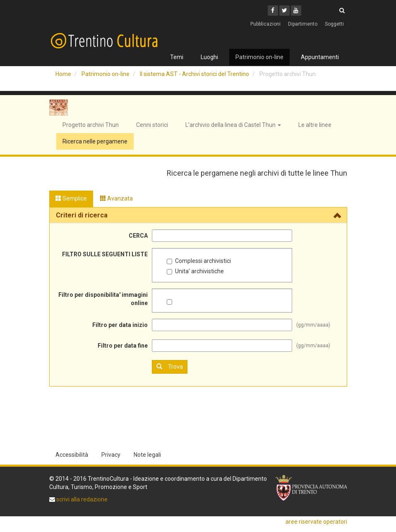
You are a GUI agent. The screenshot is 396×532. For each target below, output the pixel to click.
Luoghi (209, 57)
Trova (170, 366)
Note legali (147, 455)
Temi (177, 57)
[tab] (198, 215)
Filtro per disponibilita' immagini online (103, 299)
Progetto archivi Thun (91, 125)
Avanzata (116, 198)
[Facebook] (273, 11)
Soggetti (334, 24)
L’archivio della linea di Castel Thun (233, 125)
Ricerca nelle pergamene (95, 141)
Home (63, 74)
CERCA (138, 236)
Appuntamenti (320, 57)
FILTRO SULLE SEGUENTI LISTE (105, 254)
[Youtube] (296, 11)
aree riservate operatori (316, 522)
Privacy (111, 455)
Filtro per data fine (123, 346)
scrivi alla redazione (81, 499)
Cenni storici (152, 125)
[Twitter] (284, 11)
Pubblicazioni (265, 24)
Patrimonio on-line (259, 57)
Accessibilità (72, 455)
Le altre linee (315, 125)
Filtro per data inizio (120, 325)
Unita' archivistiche (195, 271)
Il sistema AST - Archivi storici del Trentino (194, 74)
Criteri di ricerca (82, 215)
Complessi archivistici (199, 261)
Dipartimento (303, 24)
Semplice (71, 198)
